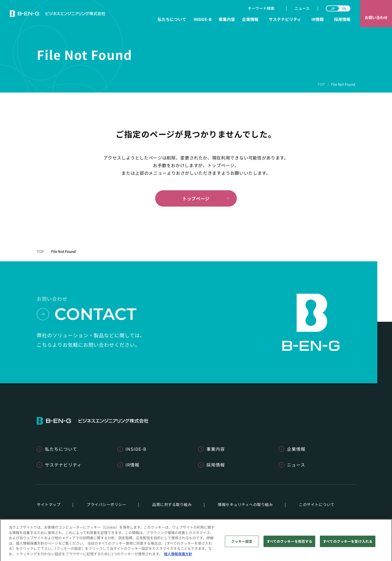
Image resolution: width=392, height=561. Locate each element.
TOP (321, 84)
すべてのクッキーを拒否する (290, 545)
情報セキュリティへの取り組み (245, 504)
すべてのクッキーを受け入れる (348, 545)
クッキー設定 (242, 545)
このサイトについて (317, 504)
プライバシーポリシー (106, 504)
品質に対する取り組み (172, 504)
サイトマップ (49, 504)
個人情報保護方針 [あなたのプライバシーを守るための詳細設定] (178, 557)
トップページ (196, 198)
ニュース (302, 8)
